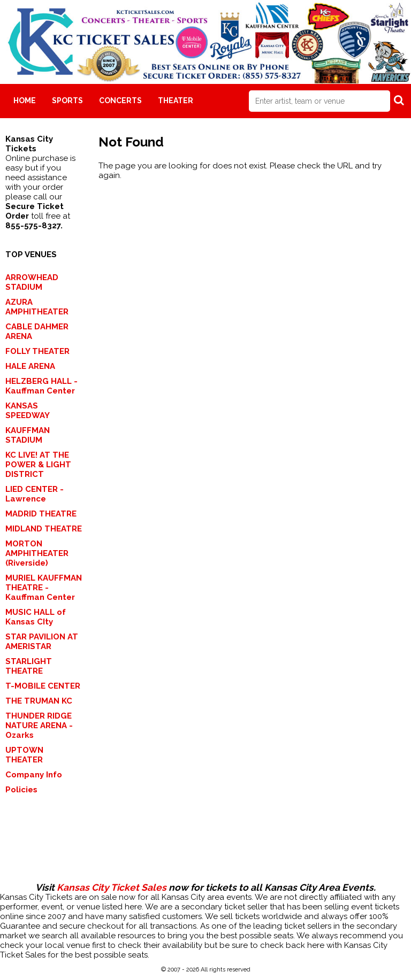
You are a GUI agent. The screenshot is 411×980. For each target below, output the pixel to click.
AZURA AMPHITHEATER (37, 307)
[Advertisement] (205, 848)
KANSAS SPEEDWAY (28, 411)
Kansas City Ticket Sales (112, 888)
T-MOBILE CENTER (43, 686)
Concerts (120, 101)
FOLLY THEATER (37, 351)
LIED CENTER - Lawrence (35, 494)
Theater (176, 101)
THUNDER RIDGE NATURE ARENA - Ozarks (39, 726)
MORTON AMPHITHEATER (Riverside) (37, 553)
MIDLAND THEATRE (44, 529)
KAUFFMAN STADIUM (28, 435)
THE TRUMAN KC (39, 701)
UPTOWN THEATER (24, 755)
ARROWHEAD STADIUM (32, 282)
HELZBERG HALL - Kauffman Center (41, 386)
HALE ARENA (30, 366)
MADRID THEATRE (41, 514)
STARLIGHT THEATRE (29, 666)
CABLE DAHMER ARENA (37, 331)
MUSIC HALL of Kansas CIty (36, 617)
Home (25, 101)
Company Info (34, 775)
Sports (67, 101)
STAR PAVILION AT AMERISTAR (42, 642)
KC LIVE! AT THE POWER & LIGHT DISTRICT (38, 465)
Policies (21, 790)
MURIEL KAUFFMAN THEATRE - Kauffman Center (44, 588)
